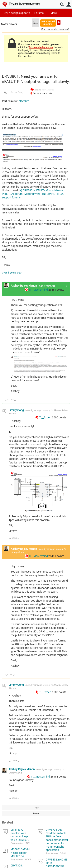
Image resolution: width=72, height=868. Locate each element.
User (69, 5)
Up (6, 401)
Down (15, 401)
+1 (67, 286)
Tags (36, 807)
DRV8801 (24, 101)
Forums (39, 13)
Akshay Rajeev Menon (24, 286)
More (54, 13)
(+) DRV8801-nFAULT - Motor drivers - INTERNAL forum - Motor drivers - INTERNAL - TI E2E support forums (33, 194)
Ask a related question (48, 23)
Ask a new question (59, 22)
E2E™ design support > (17, 13)
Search (62, 5)
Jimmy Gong (17, 92)
